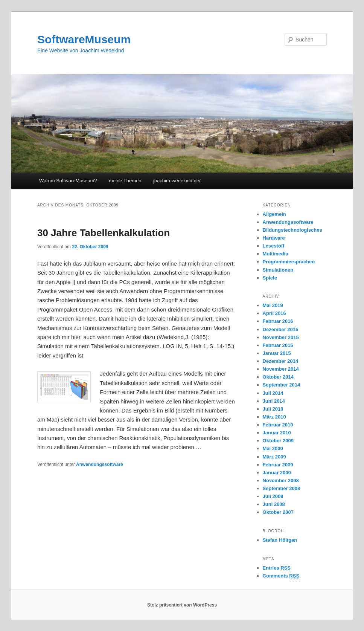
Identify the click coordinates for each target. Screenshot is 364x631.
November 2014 (281, 369)
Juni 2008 (274, 504)
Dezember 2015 (281, 329)
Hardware (274, 238)
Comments (281, 576)
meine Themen (125, 181)
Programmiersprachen (289, 262)
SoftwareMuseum (84, 39)
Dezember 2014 (281, 361)
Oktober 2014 (278, 377)
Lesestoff (274, 246)
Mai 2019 (273, 305)
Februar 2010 (278, 425)
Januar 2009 (277, 473)
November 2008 (281, 481)
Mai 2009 (273, 448)
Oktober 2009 (278, 441)
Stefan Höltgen (280, 540)
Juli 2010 (273, 409)
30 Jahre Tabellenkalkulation (104, 233)
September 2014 (282, 385)
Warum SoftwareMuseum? (68, 181)
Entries (277, 568)
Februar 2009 (278, 465)
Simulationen (278, 270)
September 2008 (282, 488)
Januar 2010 (277, 433)
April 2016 (274, 313)
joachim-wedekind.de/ (177, 181)
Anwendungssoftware (100, 464)
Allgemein (274, 214)
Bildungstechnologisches (292, 230)
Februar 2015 (278, 345)
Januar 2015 (277, 353)
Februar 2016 (278, 321)
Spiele (270, 278)
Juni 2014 (274, 401)
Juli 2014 (273, 393)
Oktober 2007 (278, 512)
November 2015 (281, 337)
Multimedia (276, 254)
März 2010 (274, 417)
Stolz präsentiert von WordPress (182, 605)
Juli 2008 (273, 496)
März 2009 (274, 457)
